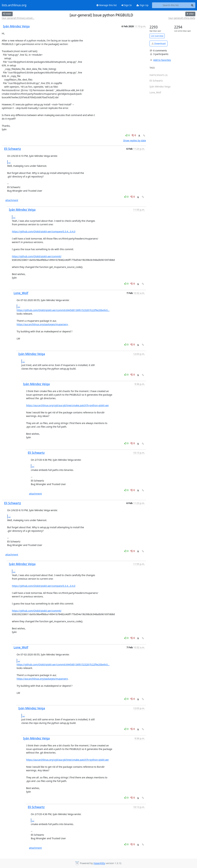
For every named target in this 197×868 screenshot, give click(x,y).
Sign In (127, 5)
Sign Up (143, 5)
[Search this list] (171, 5)
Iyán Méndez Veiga (16, 26)
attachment (12, 200)
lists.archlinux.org (14, 5)
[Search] (192, 5)
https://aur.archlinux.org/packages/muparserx (42, 324)
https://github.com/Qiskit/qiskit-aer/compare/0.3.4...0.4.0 (44, 231)
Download (159, 44)
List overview (157, 36)
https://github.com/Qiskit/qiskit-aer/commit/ (37, 256)
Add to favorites (160, 60)
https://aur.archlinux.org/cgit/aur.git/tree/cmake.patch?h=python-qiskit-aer (68, 405)
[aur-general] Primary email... (18, 18)
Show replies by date (135, 140)
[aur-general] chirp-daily (182, 18)
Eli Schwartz (13, 149)
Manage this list (107, 5)
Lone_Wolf (21, 293)
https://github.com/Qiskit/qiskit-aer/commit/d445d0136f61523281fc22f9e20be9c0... (63, 310)
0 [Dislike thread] (134, 135)
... (9, 162)
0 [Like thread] (128, 135)
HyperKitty (99, 863)
